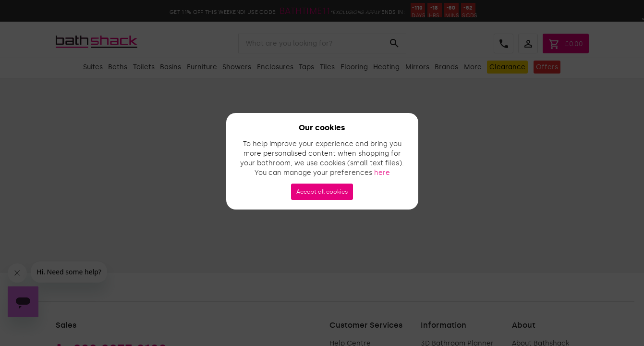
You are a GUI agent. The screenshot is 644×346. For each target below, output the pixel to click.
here (382, 173)
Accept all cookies (322, 192)
